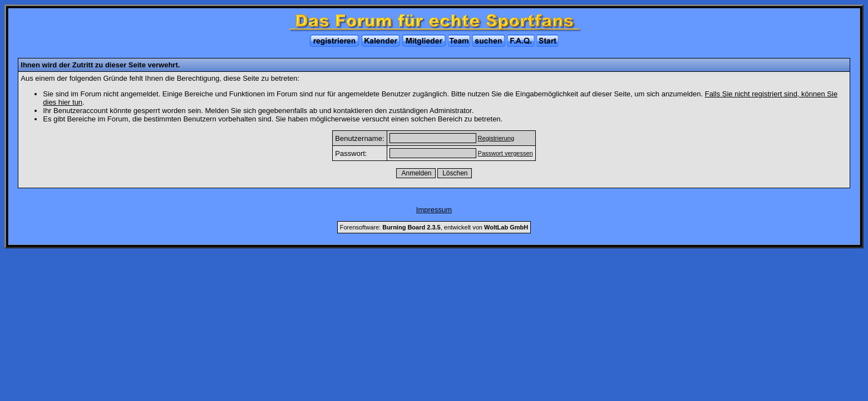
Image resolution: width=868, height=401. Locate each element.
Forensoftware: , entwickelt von (434, 227)
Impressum (434, 210)
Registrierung (496, 138)
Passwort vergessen (505, 153)
